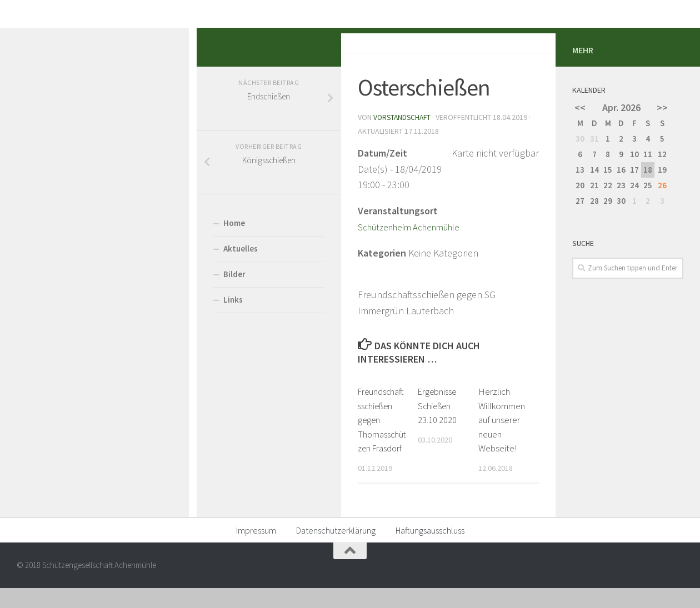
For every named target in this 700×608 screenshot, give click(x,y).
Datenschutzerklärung (336, 550)
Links (36, 405)
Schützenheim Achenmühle (218, 318)
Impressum (256, 550)
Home (37, 328)
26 (662, 291)
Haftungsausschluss (430, 550)
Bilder (38, 380)
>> (662, 213)
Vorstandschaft (207, 223)
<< (580, 213)
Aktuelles (44, 354)
